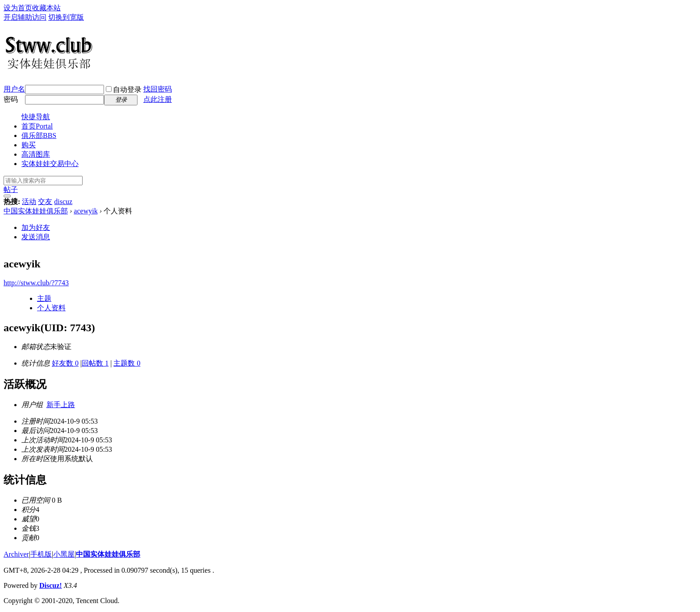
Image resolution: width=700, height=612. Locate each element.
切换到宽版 (66, 17)
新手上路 (61, 405)
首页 (37, 126)
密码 (11, 99)
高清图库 (36, 154)
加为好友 (36, 227)
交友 (45, 202)
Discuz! (51, 585)
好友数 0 (65, 363)
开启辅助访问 (25, 17)
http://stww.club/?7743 (36, 283)
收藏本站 (46, 8)
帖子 (11, 189)
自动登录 (124, 90)
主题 (44, 298)
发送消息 (36, 237)
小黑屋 (64, 554)
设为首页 (18, 8)
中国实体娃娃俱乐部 (36, 211)
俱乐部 (39, 135)
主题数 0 (127, 363)
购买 (29, 145)
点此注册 (158, 99)
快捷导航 (36, 117)
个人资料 (51, 308)
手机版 (41, 554)
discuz (63, 202)
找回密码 (158, 89)
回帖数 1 (95, 363)
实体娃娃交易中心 (50, 164)
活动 (29, 202)
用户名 (14, 89)
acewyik (85, 211)
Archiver (16, 554)
